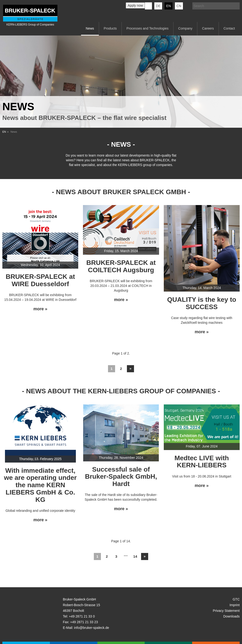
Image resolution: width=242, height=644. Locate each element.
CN (179, 6)
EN (4, 132)
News (90, 28)
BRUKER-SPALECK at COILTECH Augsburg (121, 266)
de (158, 6)
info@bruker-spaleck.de (91, 628)
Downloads (231, 616)
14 (135, 556)
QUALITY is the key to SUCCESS (202, 303)
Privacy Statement (226, 611)
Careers (208, 28)
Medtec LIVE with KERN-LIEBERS (202, 462)
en (168, 6)
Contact (229, 28)
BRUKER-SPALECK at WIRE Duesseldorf (40, 280)
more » (40, 309)
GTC (236, 599)
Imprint (235, 605)
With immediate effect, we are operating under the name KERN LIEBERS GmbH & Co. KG (40, 485)
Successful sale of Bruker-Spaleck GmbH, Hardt (121, 477)
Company (185, 28)
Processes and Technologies (147, 28)
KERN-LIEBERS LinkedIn (148, 6)
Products (110, 28)
